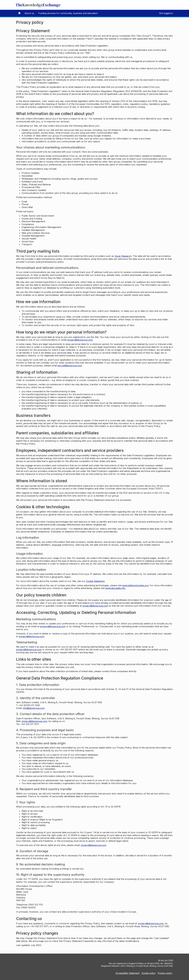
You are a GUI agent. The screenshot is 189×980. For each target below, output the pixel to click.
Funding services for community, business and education (68, 13)
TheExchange (38, 5)
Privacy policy (165, 973)
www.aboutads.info (115, 588)
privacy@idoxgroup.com (80, 340)
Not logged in (166, 13)
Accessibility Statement (127, 973)
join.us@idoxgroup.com (70, 366)
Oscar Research (123, 256)
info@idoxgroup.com (34, 708)
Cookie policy (149, 973)
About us (29, 13)
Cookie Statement (95, 581)
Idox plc (164, 960)
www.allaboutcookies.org (135, 585)
